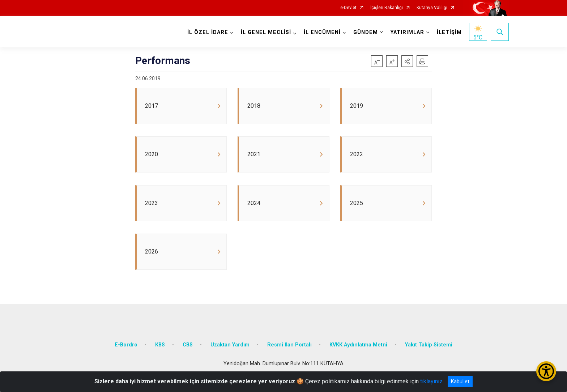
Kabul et (460, 382)
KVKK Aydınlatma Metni (358, 346)
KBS (160, 346)
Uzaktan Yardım (230, 346)
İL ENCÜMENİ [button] (322, 32)
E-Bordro (126, 346)
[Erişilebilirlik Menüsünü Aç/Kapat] (546, 371)
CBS (188, 346)
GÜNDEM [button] (366, 32)
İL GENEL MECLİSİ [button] (266, 32)
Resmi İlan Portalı (289, 346)
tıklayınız (431, 381)
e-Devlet (348, 8)
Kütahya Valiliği (432, 8)
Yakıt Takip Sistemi (429, 346)
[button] (407, 61)
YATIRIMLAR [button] (407, 32)
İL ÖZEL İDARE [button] (208, 32)
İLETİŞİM (449, 32)
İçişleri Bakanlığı (387, 8)
